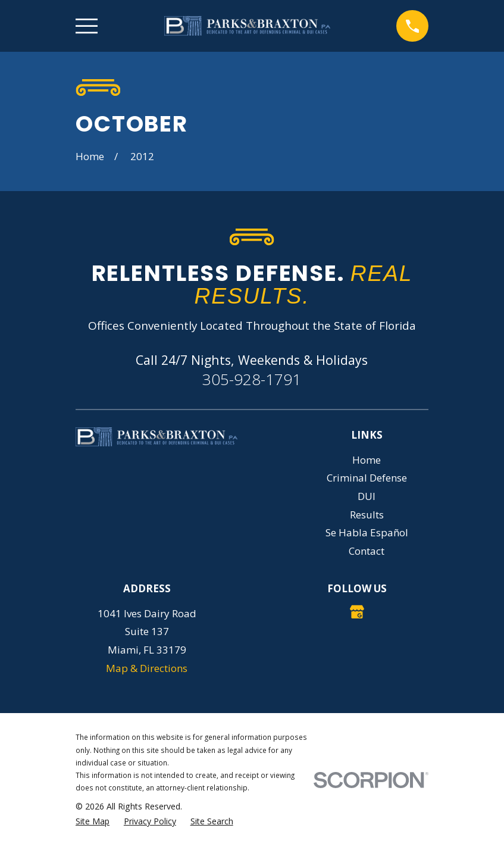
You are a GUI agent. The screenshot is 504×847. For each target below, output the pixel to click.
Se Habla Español (367, 532)
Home (367, 460)
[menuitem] (93, 821)
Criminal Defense (367, 478)
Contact (367, 551)
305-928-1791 (252, 379)
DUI (367, 496)
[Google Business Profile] (357, 612)
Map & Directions (147, 668)
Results (367, 515)
